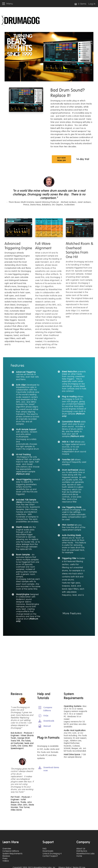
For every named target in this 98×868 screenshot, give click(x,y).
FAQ (44, 849)
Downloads (48, 851)
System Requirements (12, 854)
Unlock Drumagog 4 (52, 854)
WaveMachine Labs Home (85, 855)
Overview (7, 849)
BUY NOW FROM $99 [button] (62, 159)
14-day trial (83, 159)
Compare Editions (11, 851)
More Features (72, 613)
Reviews (6, 856)
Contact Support (50, 856)
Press (5, 858)
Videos (6, 861)
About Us (81, 849)
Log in (92, 4)
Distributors (82, 851)
